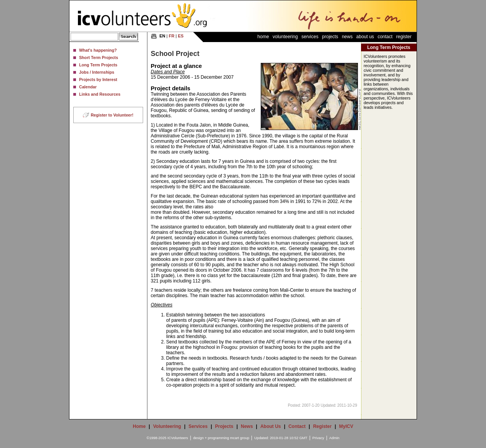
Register (404, 37)
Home (263, 37)
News (347, 37)
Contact (385, 37)
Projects (330, 37)
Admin (334, 438)
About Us (365, 37)
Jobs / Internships (97, 72)
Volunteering (285, 37)
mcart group (240, 438)
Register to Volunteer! (112, 115)
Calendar (88, 87)
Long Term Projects (98, 65)
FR (172, 36)
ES (181, 36)
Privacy (318, 438)
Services (310, 37)
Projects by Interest (98, 79)
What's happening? (98, 50)
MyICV (346, 426)
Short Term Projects (99, 57)
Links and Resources (100, 94)
